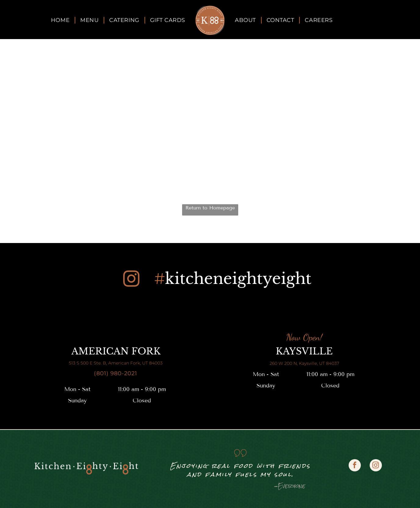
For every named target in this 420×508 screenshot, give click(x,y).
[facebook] (355, 466)
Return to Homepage (210, 208)
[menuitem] (61, 20)
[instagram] (131, 280)
